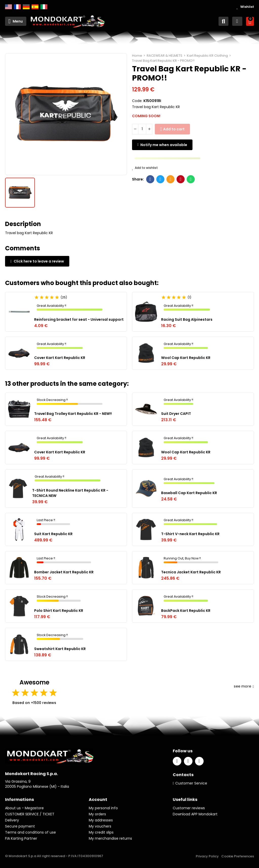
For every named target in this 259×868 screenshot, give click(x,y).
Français (17, 7)
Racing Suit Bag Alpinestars (187, 319)
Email (171, 179)
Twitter (160, 179)
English (8, 7)
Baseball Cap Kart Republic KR (189, 493)
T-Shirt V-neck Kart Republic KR (190, 534)
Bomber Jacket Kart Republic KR (64, 572)
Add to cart (174, 129)
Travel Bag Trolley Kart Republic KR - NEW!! (73, 414)
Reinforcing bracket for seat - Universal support (79, 319)
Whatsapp (191, 179)
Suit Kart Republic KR (53, 534)
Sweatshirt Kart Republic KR (60, 649)
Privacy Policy (207, 856)
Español (35, 7)
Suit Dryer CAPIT (176, 414)
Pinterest (181, 179)
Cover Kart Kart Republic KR (60, 358)
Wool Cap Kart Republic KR (186, 358)
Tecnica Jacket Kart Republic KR (191, 572)
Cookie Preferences (238, 856)
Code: (137, 101)
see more (244, 686)
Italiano (44, 7)
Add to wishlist (145, 168)
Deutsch (26, 7)
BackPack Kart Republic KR (186, 611)
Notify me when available (164, 145)
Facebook (150, 179)
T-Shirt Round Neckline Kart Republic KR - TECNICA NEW (70, 493)
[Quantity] (142, 129)
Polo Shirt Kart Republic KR (59, 611)
